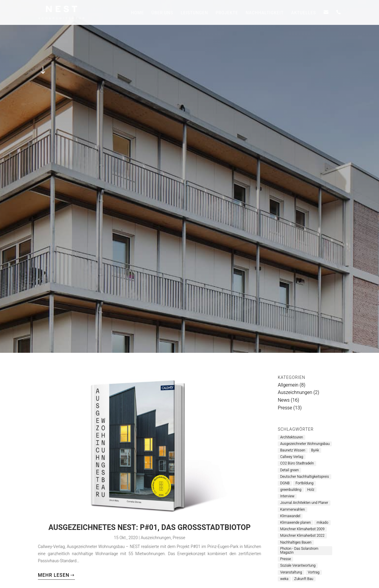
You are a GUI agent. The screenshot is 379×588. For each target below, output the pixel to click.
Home (137, 13)
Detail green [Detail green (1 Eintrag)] (289, 470)
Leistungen (194, 13)
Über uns (162, 13)
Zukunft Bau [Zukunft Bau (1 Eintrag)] (304, 579)
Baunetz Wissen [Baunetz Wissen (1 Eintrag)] (293, 450)
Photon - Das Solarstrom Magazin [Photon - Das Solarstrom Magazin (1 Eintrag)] (299, 551)
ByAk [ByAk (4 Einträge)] (315, 450)
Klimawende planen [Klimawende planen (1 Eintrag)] (295, 523)
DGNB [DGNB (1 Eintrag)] (285, 483)
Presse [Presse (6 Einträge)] (285, 559)
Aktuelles (303, 13)
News (284, 400)
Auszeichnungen (156, 538)
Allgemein (288, 385)
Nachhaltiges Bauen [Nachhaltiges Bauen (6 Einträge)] (296, 543)
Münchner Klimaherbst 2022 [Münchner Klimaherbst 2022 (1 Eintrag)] (302, 536)
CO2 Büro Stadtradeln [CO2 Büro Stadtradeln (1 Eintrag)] (297, 463)
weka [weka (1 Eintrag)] (284, 579)
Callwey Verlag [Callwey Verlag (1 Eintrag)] (292, 457)
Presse (179, 538)
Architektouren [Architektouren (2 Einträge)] (292, 437)
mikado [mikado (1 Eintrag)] (322, 523)
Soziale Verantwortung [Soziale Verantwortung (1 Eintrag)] (298, 566)
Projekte (227, 13)
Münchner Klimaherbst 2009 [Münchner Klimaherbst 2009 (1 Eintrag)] (302, 529)
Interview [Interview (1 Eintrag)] (287, 496)
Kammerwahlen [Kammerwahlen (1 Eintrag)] (292, 510)
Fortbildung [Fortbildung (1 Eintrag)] (304, 483)
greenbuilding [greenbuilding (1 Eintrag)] (291, 490)
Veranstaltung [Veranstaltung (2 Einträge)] (291, 572)
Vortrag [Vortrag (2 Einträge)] (314, 572)
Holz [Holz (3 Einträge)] (311, 490)
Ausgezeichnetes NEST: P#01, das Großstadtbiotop (149, 528)
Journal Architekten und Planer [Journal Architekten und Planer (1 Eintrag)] (304, 503)
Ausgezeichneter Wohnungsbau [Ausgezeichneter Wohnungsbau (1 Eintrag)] (305, 444)
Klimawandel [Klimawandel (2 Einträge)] (290, 516)
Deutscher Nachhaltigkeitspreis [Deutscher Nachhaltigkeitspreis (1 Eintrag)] (305, 477)
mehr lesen (54, 575)
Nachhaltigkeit (265, 13)
